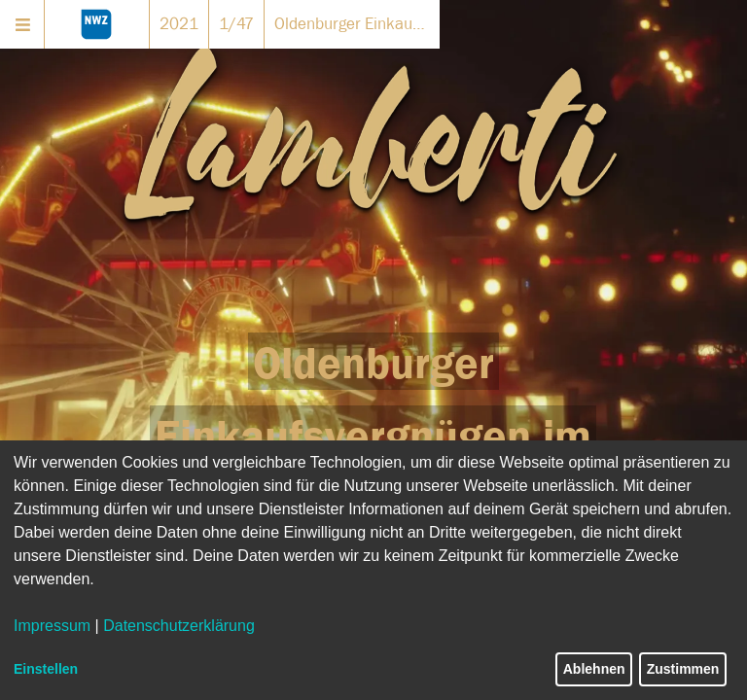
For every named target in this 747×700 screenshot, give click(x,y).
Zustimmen (683, 669)
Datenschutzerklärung (179, 626)
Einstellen (46, 669)
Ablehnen (594, 669)
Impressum (52, 626)
